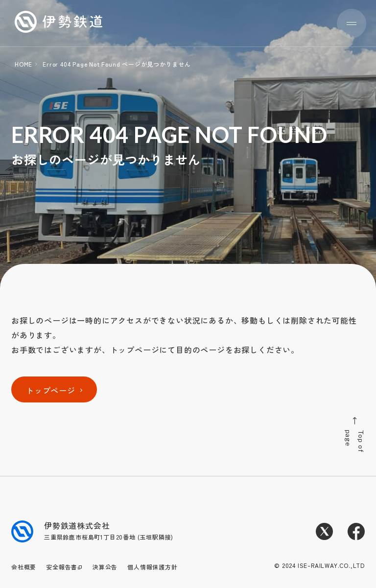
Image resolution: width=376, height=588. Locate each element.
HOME (23, 64)
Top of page (354, 435)
